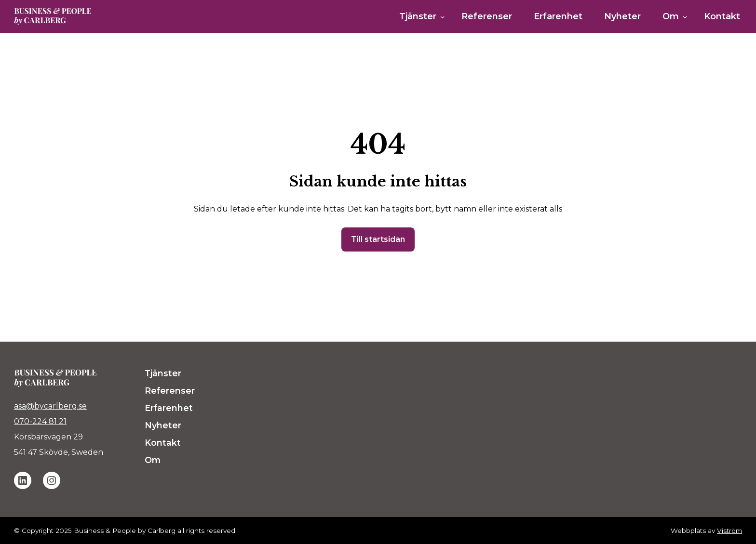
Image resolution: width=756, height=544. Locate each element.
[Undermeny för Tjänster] (442, 17)
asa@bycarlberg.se (50, 406)
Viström (729, 531)
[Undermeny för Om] (685, 17)
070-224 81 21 (40, 421)
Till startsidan (378, 239)
